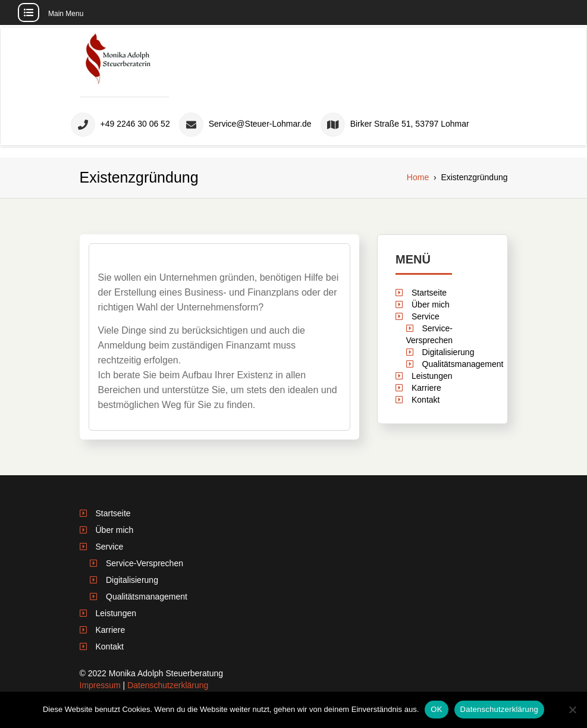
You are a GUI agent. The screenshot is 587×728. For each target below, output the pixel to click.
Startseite (429, 293)
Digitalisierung (448, 352)
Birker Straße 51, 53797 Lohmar (410, 124)
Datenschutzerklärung (168, 685)
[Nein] (572, 710)
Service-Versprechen (145, 563)
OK (436, 709)
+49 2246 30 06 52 (135, 124)
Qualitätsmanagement (462, 364)
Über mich (431, 305)
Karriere (426, 388)
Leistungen (432, 376)
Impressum (100, 685)
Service (426, 316)
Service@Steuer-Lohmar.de (260, 124)
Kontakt (426, 400)
